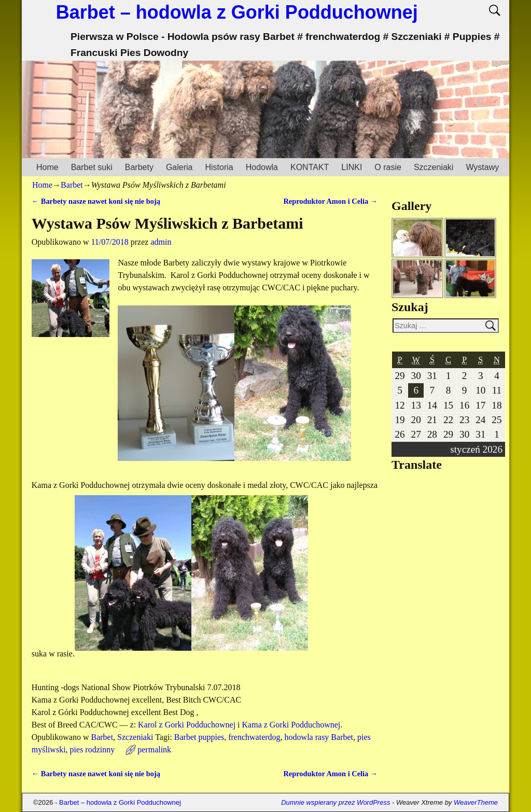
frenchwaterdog (254, 737)
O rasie (388, 167)
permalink (154, 750)
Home (47, 167)
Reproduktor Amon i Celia (330, 201)
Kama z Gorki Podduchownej (291, 725)
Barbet (72, 185)
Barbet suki (92, 167)
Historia (219, 167)
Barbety (139, 167)
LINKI (352, 167)
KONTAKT (310, 167)
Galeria (179, 167)
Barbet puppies (199, 737)
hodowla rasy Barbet (319, 737)
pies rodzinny (93, 750)
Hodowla (262, 167)
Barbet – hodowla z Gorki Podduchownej (237, 12)
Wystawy (482, 167)
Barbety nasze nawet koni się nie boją (96, 201)
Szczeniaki (434, 167)
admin (161, 242)
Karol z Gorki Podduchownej (187, 725)
